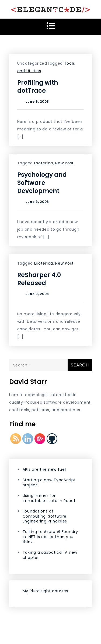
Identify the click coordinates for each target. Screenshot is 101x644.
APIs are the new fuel (44, 469)
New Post (65, 163)
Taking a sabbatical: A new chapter (50, 555)
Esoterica (44, 163)
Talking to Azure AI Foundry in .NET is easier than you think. (50, 537)
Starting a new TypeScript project (49, 482)
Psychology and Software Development (42, 183)
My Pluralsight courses (45, 591)
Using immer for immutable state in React (49, 498)
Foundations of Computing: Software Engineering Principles (45, 516)
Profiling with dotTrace (38, 87)
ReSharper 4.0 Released (39, 279)
